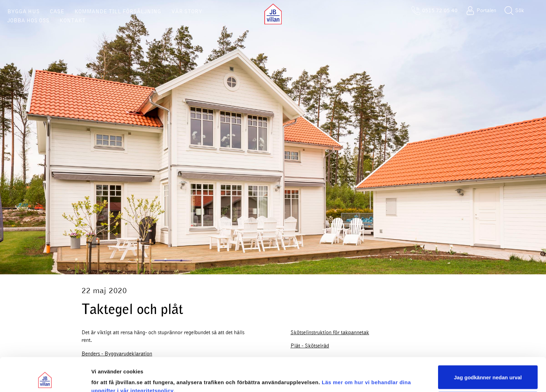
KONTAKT (73, 21)
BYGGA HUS (24, 11)
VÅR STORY (187, 11)
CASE (57, 11)
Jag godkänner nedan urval (488, 346)
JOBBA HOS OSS (28, 21)
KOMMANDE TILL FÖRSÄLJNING (118, 11)
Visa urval (104, 378)
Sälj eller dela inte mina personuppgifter (488, 372)
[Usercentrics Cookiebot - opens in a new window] (45, 378)
